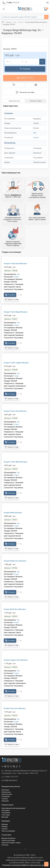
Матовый (5, 817)
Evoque (36, 138)
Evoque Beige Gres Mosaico (15, 561)
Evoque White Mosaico (13, 513)
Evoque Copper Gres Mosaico (16, 660)
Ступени (4, 829)
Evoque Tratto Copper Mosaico (16, 363)
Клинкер (5, 827)
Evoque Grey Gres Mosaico (15, 708)
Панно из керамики (8, 831)
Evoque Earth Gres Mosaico (15, 609)
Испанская (5, 790)
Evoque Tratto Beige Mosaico (16, 312)
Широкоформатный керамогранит (14, 808)
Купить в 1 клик (25, 78)
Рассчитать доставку (25, 92)
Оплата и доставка (8, 840)
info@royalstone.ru (9, 780)
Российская (6, 796)
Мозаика (5, 824)
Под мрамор (6, 813)
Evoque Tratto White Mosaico (16, 462)
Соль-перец (6, 815)
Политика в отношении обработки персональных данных (25, 865)
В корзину (25, 69)
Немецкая (5, 801)
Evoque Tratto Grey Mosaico (15, 411)
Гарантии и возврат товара (11, 843)
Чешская (5, 799)
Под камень (6, 810)
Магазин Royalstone (8, 838)
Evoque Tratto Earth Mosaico (15, 264)
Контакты (5, 845)
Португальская (7, 794)
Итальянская (6, 792)
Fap (35, 133)
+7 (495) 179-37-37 (10, 777)
